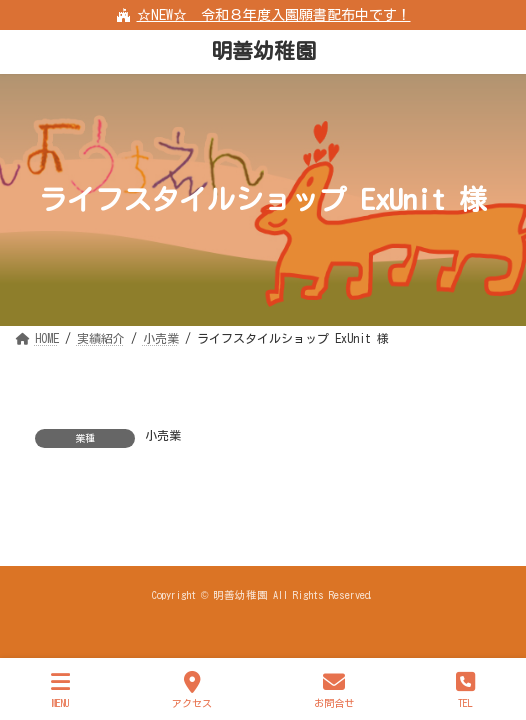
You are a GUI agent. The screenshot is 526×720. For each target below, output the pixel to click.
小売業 (163, 435)
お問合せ (334, 689)
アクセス (192, 689)
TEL (465, 689)
